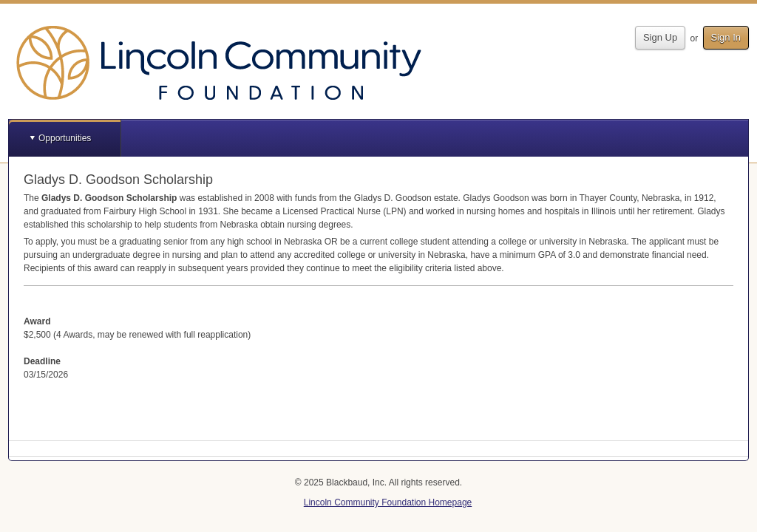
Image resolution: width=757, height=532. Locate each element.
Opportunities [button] (65, 138)
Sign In (726, 37)
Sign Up (660, 37)
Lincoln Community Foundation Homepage (388, 502)
